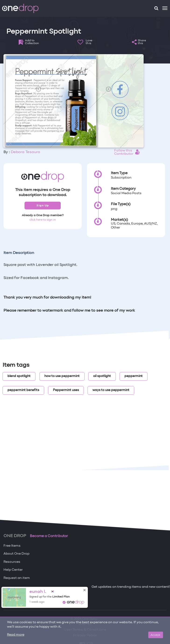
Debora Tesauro (25, 152)
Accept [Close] (156, 635)
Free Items (12, 546)
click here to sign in (43, 220)
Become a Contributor (49, 536)
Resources (12, 562)
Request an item (17, 578)
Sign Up (43, 205)
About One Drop (16, 554)
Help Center (13, 570)
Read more (16, 635)
